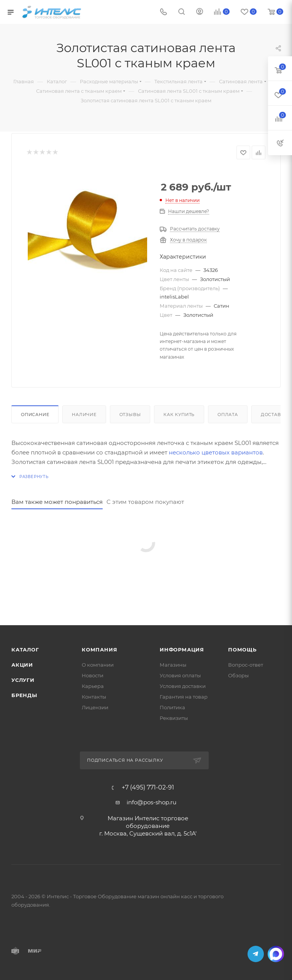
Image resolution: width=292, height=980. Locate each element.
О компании (98, 665)
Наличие (84, 415)
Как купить (179, 415)
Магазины (173, 665)
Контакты (94, 697)
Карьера (93, 686)
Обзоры (238, 675)
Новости (93, 675)
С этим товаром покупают (145, 502)
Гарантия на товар (184, 697)
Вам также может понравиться (57, 502)
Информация (182, 650)
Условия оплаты (180, 675)
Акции (22, 665)
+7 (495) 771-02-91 (148, 788)
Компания (99, 650)
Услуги (23, 680)
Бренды (24, 695)
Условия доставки (183, 686)
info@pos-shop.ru (152, 802)
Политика (172, 707)
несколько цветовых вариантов (216, 452)
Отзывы (130, 415)
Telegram (256, 954)
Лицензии (95, 707)
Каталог (25, 650)
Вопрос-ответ (246, 665)
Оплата (228, 415)
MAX (276, 954)
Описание (35, 415)
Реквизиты (174, 718)
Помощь (242, 650)
